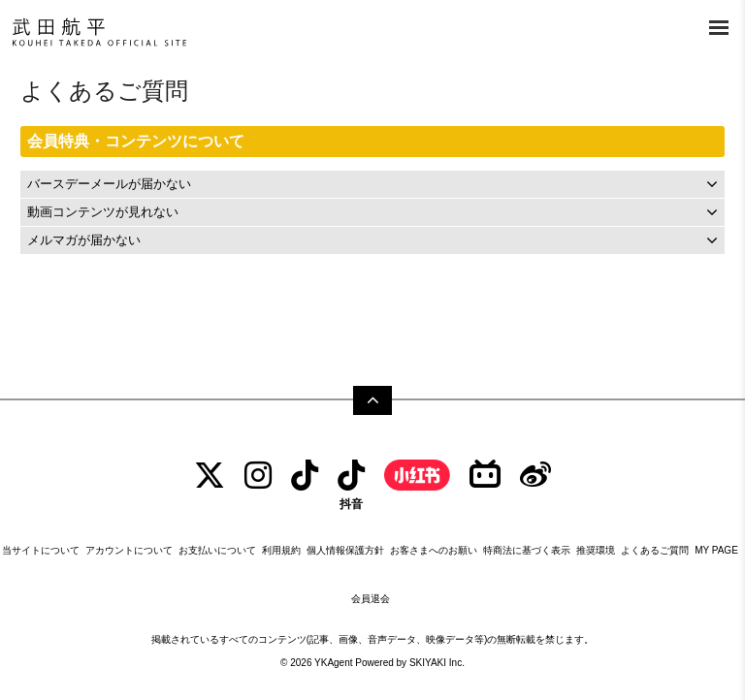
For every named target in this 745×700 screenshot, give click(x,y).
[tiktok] (305, 476)
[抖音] (351, 485)
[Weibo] (535, 476)
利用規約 (281, 550)
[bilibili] (485, 476)
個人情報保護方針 (345, 550)
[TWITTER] (210, 476)
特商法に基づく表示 (527, 550)
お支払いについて (217, 550)
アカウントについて (129, 550)
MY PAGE (716, 550)
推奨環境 (596, 550)
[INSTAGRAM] (258, 476)
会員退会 (371, 599)
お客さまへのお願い (434, 550)
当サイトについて (41, 550)
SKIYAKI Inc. (437, 663)
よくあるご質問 (655, 550)
